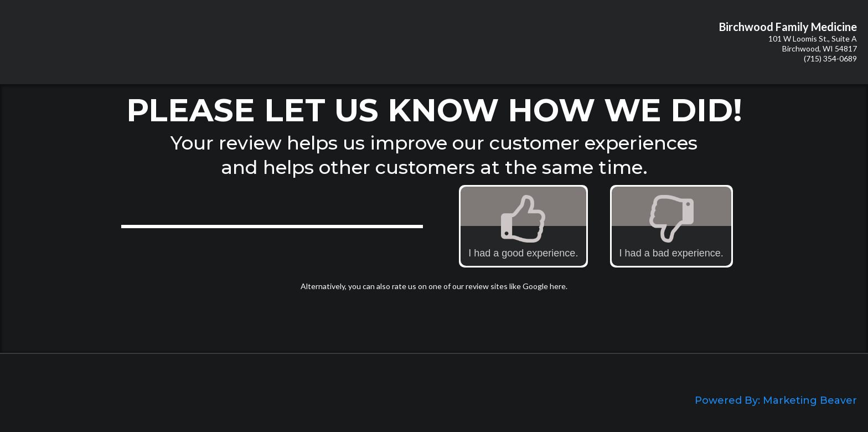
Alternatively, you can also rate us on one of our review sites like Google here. (434, 286)
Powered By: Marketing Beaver (776, 400)
